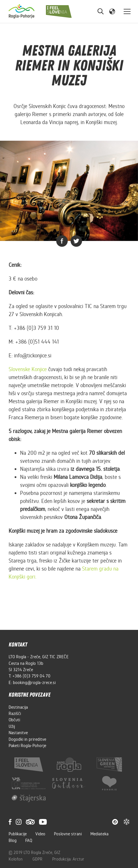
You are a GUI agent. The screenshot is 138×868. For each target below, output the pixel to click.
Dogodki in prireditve (27, 739)
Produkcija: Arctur (68, 859)
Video (40, 834)
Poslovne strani (68, 834)
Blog (13, 840)
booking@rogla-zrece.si (34, 683)
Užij (12, 726)
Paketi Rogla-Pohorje (27, 746)
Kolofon (16, 859)
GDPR (38, 859)
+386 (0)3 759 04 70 (31, 676)
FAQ (29, 840)
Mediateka (99, 834)
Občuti (14, 720)
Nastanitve (18, 733)
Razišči (15, 714)
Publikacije (18, 834)
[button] (112, 11)
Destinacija (18, 707)
